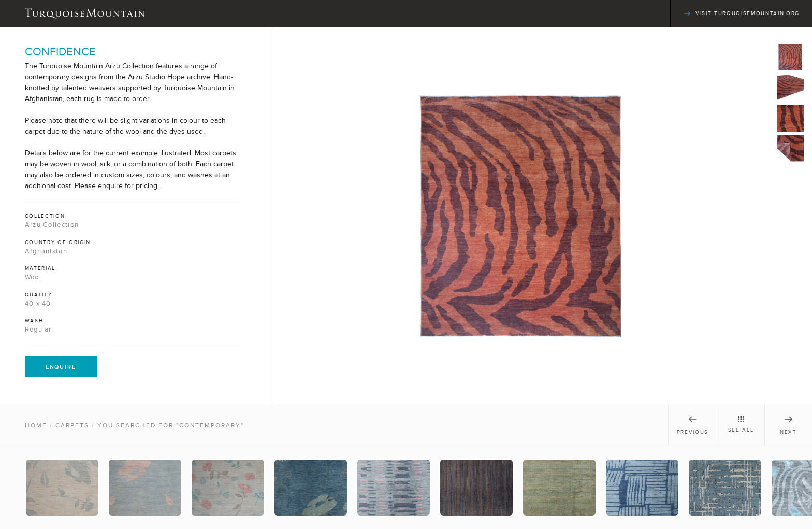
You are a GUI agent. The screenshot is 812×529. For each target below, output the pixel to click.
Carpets (72, 425)
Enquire (61, 367)
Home (36, 425)
